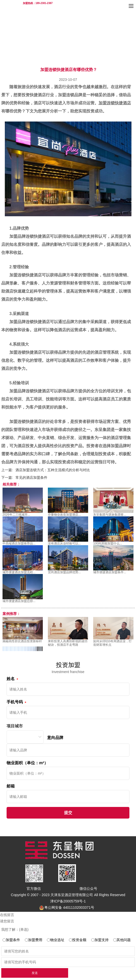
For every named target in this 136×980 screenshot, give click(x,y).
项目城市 (15, 726)
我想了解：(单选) (15, 929)
